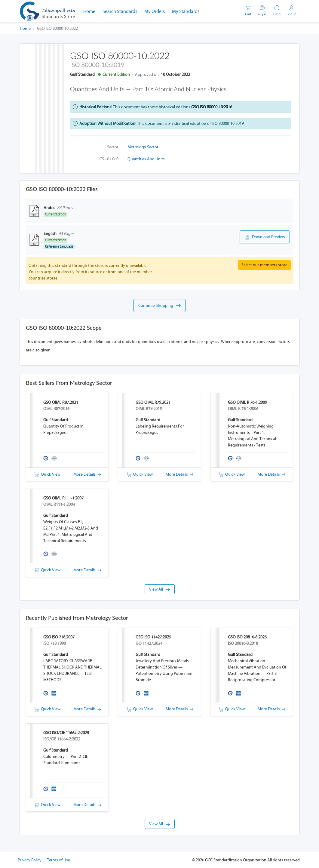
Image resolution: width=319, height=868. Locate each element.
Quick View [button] (47, 474)
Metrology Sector (143, 147)
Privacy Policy (30, 860)
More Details (87, 474)
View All (159, 589)
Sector (113, 147)
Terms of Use (58, 860)
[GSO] (47, 11)
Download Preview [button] (265, 237)
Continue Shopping (159, 306)
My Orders (155, 11)
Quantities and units (146, 159)
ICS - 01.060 (109, 159)
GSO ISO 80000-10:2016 (212, 107)
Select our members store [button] (264, 265)
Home (91, 11)
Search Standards (122, 11)
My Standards (186, 11)
